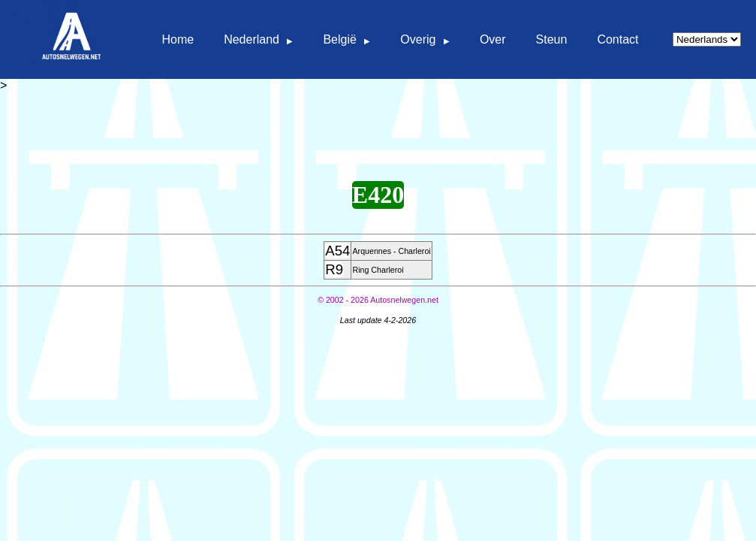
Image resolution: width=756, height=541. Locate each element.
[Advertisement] (378, 126)
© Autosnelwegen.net (378, 300)
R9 (334, 269)
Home (178, 39)
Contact (617, 39)
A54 (337, 251)
